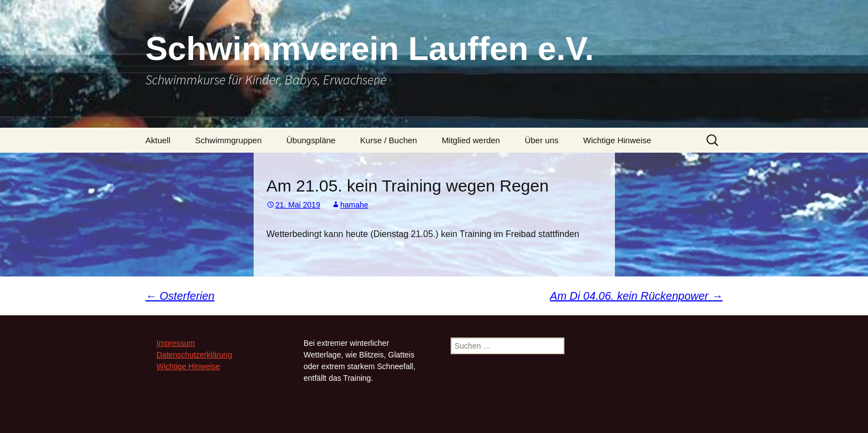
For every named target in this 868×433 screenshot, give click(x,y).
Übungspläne (311, 140)
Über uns (541, 140)
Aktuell (158, 140)
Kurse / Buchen (389, 140)
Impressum (176, 343)
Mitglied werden (471, 140)
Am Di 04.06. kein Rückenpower (636, 296)
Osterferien (180, 296)
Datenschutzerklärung (194, 355)
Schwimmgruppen (228, 140)
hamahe (354, 205)
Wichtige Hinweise (617, 140)
